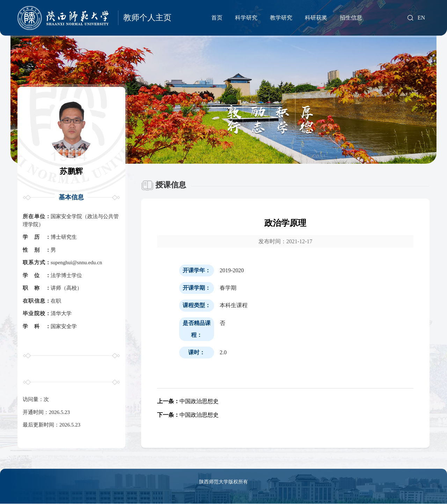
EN (421, 18)
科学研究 (246, 18)
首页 (217, 18)
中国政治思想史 (188, 401)
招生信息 (351, 18)
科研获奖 (316, 18)
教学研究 (281, 18)
